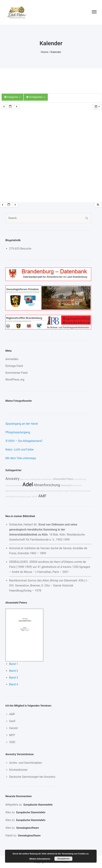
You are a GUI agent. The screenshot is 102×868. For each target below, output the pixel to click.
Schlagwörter (36, 97)
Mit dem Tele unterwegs (21, 458)
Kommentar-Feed (16, 373)
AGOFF (35, 497)
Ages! (28, 497)
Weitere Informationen (40, 859)
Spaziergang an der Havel (22, 424)
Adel (28, 484)
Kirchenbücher (18, 770)
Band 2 (14, 671)
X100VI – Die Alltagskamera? (24, 441)
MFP (12, 735)
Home (45, 52)
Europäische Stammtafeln (38, 805)
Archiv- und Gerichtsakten (25, 763)
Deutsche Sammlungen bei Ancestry (32, 777)
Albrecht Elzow (76, 491)
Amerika (87, 491)
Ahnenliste (21, 497)
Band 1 (14, 664)
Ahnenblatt (77, 486)
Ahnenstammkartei (26, 491)
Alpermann (25, 479)
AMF (42, 496)
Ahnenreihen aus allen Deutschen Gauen (52, 491)
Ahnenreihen (47, 479)
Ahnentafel (66, 485)
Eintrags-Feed (14, 366)
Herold (13, 728)
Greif (12, 721)
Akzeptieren (63, 859)
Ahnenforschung (47, 485)
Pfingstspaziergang (18, 432)
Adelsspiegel (36, 479)
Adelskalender (11, 491)
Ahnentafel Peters (63, 479)
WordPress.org (15, 380)
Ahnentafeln (11, 497)
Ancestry (12, 479)
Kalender (56, 52)
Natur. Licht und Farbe (19, 450)
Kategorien (12, 97)
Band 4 (14, 684)
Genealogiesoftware (27, 828)
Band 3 (14, 678)
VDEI (12, 742)
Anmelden (12, 359)
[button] (98, 205)
